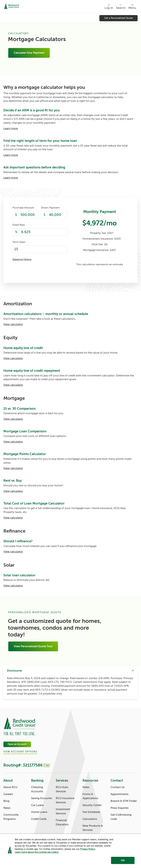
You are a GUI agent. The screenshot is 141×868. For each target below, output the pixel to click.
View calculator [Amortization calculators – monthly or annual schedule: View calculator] (13, 324)
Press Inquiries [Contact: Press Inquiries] (120, 808)
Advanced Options (22, 259)
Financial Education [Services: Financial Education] (62, 822)
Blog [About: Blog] (6, 801)
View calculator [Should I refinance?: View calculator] (13, 552)
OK (123, 860)
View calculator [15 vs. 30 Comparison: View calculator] (13, 419)
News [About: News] (7, 808)
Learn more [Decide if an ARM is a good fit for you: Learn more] (11, 128)
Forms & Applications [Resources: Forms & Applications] (90, 796)
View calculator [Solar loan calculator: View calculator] (13, 586)
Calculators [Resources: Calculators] (90, 819)
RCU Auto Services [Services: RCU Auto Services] (62, 789)
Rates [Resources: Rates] (86, 787)
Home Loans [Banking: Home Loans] (39, 812)
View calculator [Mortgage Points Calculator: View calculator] (13, 468)
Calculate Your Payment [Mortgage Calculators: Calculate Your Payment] (29, 53)
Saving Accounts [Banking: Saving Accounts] (42, 798)
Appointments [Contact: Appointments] (120, 794)
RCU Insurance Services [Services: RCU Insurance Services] (65, 800)
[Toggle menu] (132, 6)
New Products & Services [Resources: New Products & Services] (93, 828)
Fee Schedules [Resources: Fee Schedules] (91, 812)
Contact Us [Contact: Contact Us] (118, 787)
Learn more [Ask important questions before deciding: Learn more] (11, 178)
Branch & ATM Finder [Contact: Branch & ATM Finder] (124, 801)
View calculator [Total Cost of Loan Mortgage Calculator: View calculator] (13, 518)
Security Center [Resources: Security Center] (92, 805)
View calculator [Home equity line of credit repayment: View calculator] (13, 385)
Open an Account (17, 744)
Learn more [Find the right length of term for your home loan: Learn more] (11, 155)
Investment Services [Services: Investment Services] (63, 811)
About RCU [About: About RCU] (10, 787)
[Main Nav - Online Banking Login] (109, 6)
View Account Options (20, 752)
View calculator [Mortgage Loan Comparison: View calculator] (13, 442)
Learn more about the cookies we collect (37, 852)
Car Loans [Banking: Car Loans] (37, 805)
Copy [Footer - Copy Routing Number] (47, 765)
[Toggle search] (121, 6)
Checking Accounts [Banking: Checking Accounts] (37, 789)
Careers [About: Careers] (8, 794)
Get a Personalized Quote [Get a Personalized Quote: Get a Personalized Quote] (118, 18)
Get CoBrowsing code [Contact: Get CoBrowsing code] (121, 817)
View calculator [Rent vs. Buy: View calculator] (13, 491)
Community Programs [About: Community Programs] (11, 817)
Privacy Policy (88, 849)
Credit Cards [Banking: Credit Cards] (39, 819)
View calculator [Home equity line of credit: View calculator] (13, 358)
